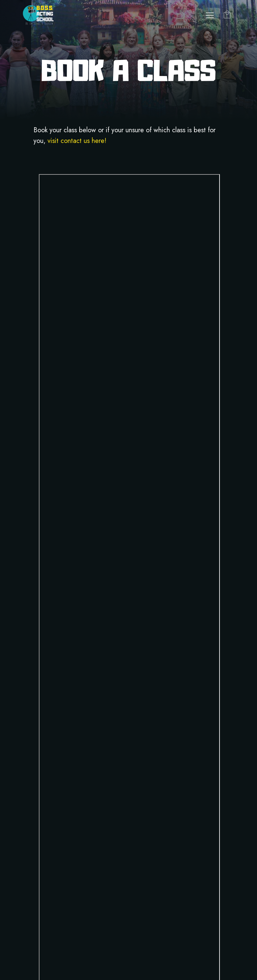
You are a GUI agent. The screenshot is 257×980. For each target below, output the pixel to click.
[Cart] (227, 15)
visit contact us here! (77, 141)
